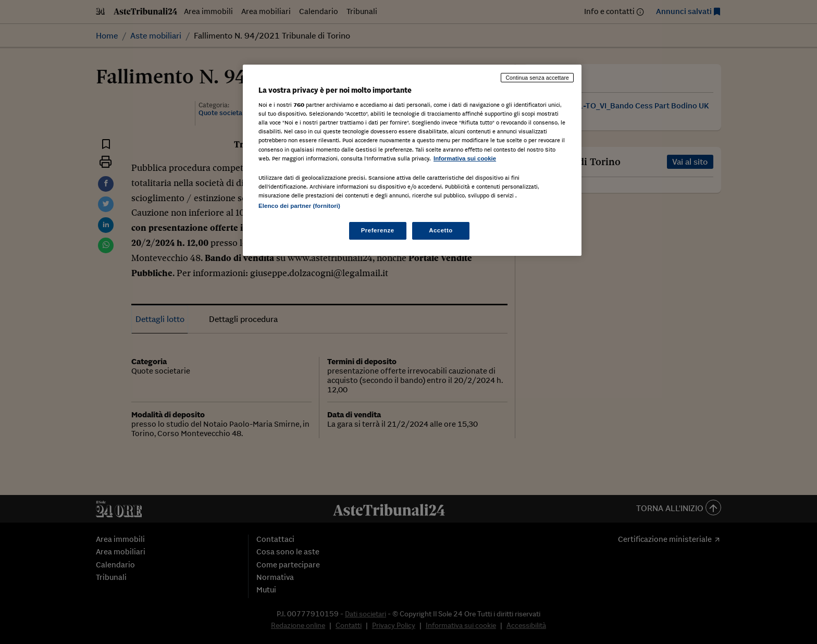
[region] (412, 160)
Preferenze (378, 230)
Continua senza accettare (537, 78)
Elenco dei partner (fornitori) (299, 206)
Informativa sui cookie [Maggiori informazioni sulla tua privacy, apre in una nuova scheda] (465, 158)
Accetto (441, 230)
